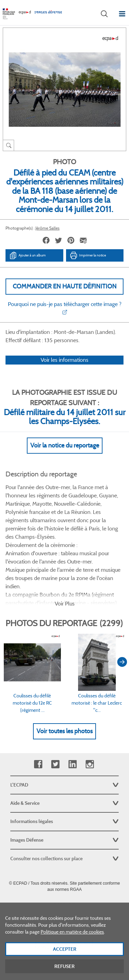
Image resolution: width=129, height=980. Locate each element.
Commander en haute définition (65, 286)
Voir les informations (64, 360)
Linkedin (72, 764)
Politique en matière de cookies (72, 938)
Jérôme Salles (47, 228)
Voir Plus (65, 604)
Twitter (55, 764)
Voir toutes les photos (64, 731)
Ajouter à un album (27, 255)
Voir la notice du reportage (65, 445)
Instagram (90, 764)
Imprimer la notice (88, 255)
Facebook (38, 764)
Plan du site (64, 905)
